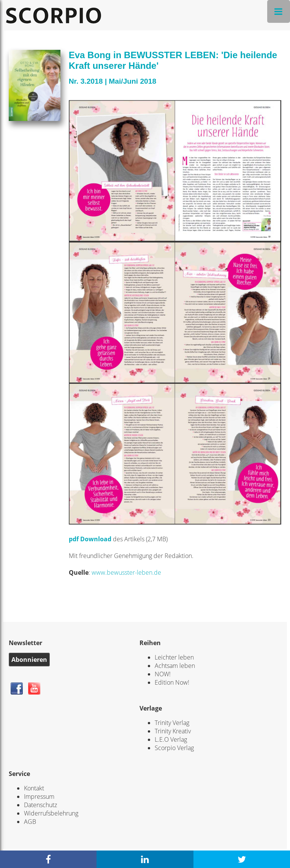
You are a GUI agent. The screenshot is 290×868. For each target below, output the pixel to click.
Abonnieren (29, 660)
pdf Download (90, 539)
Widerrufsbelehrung (51, 813)
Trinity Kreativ (173, 731)
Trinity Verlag (172, 723)
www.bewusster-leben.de (126, 572)
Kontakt (34, 788)
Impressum (39, 796)
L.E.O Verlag (171, 739)
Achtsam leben (175, 666)
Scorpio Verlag (174, 748)
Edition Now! (172, 682)
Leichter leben (174, 657)
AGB (30, 822)
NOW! (163, 674)
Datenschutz (40, 805)
